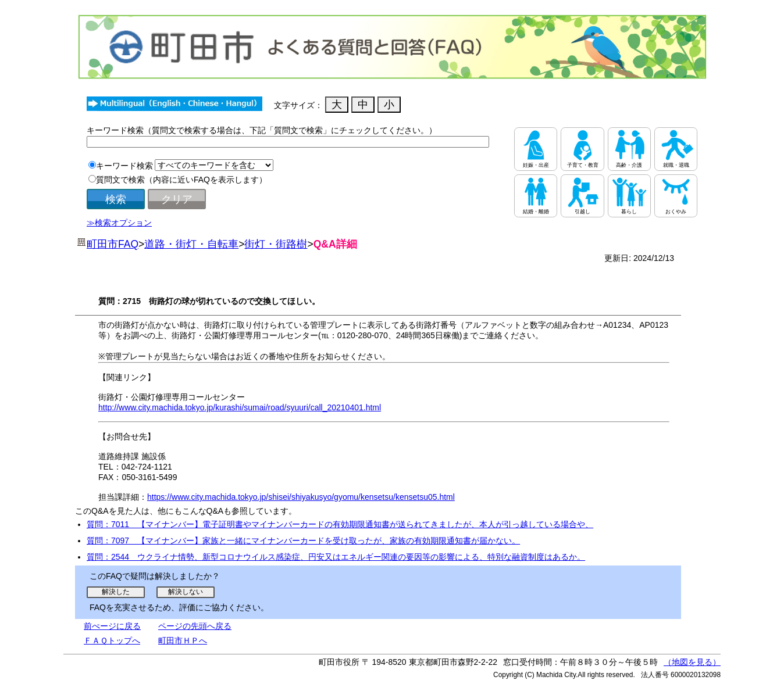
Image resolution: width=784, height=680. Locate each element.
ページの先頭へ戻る (195, 626)
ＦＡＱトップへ (112, 640)
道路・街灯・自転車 (191, 244)
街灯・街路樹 (276, 244)
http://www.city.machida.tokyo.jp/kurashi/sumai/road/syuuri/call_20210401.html (240, 407)
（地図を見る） (692, 662)
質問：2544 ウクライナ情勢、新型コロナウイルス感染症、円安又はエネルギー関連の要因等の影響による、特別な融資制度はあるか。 (336, 557)
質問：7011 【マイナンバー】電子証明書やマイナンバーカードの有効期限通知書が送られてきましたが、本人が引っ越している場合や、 (340, 524)
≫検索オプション (119, 223)
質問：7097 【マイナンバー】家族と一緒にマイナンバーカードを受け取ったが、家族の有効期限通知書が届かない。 (303, 541)
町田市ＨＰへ (183, 640)
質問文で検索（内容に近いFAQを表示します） (181, 180)
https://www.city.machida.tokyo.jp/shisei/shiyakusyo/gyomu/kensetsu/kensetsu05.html (301, 497)
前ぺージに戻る (112, 626)
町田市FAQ (113, 244)
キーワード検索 (124, 166)
